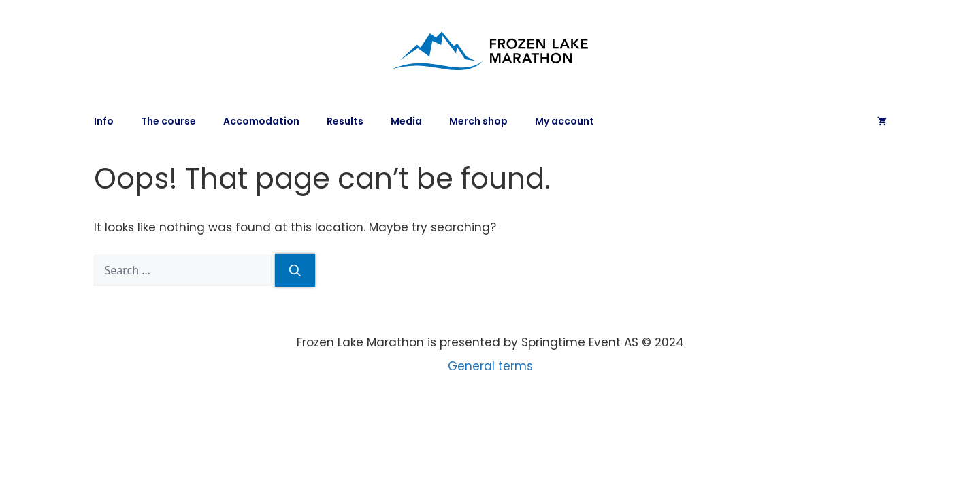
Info (104, 121)
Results (345, 121)
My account (565, 121)
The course (168, 121)
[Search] (295, 270)
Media (406, 121)
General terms (490, 366)
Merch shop (478, 121)
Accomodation (261, 121)
